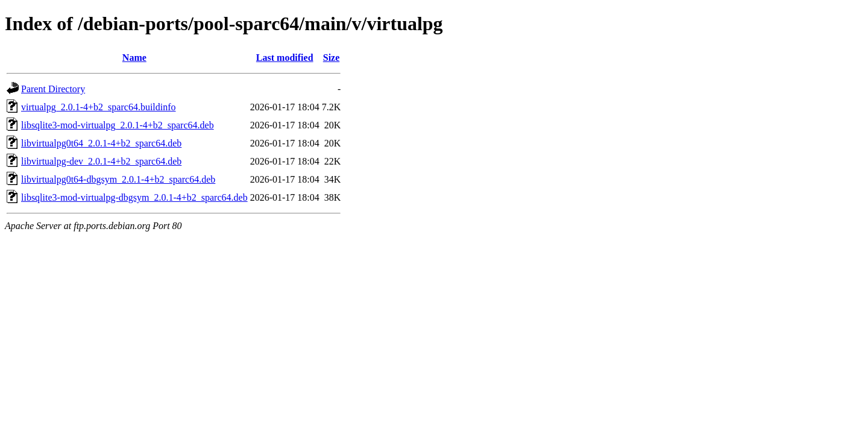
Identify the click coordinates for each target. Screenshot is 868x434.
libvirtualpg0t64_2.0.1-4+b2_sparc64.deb (101, 143)
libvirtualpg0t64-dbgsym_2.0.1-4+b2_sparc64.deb (118, 179)
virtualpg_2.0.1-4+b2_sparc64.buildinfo (99, 107)
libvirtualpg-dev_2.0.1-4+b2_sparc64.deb (101, 161)
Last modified (285, 58)
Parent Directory (53, 89)
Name (134, 58)
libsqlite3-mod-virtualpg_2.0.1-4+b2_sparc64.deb (118, 125)
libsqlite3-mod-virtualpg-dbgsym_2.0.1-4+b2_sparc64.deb (134, 197)
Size (332, 58)
